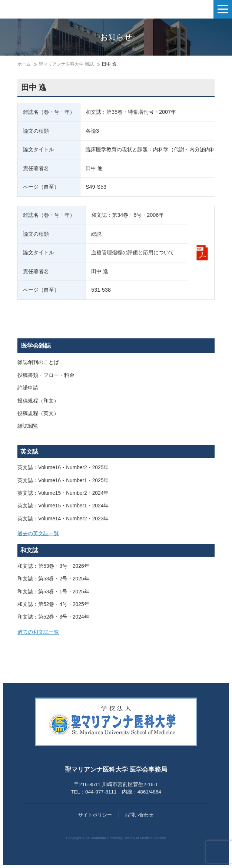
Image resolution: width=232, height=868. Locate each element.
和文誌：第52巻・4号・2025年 (53, 604)
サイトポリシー (95, 815)
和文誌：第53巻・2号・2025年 (53, 579)
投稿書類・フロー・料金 (46, 375)
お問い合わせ (139, 815)
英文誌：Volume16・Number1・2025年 (63, 481)
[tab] (116, 534)
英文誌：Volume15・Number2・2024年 (63, 493)
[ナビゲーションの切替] (223, 9)
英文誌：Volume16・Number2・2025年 (63, 468)
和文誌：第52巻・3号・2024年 (53, 617)
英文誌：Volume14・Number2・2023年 (63, 519)
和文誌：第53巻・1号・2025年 (53, 592)
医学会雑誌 (36, 346)
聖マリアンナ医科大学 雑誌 (66, 64)
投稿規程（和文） (38, 401)
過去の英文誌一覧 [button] (38, 534)
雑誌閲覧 (28, 426)
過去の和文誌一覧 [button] (38, 632)
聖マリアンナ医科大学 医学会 (43, 9)
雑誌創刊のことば (38, 362)
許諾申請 (28, 388)
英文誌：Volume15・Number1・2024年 (63, 506)
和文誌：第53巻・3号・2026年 (53, 566)
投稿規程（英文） (38, 413)
